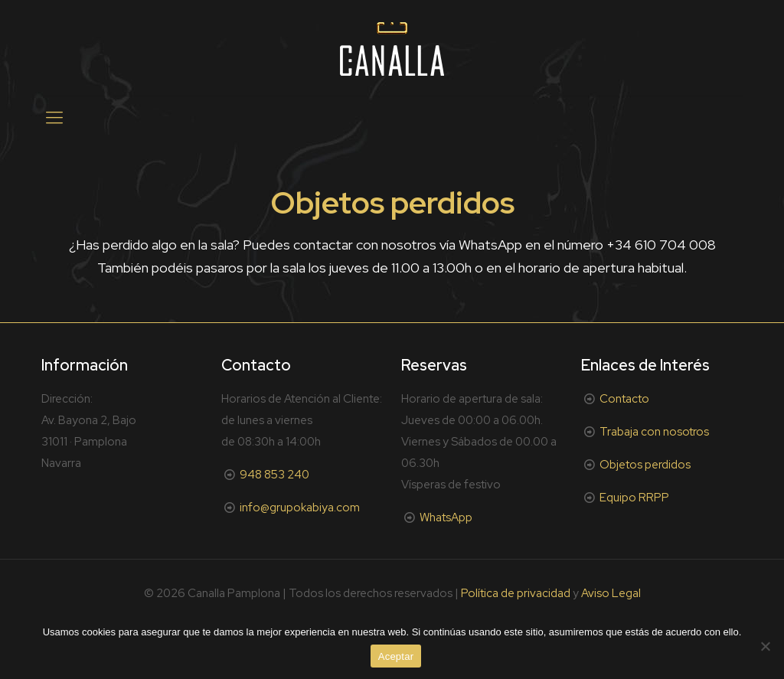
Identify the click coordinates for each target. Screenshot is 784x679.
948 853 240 (274, 475)
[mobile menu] (54, 118)
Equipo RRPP (634, 498)
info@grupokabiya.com (300, 508)
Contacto (624, 399)
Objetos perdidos (645, 465)
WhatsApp (446, 517)
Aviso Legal (611, 593)
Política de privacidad (516, 593)
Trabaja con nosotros (654, 432)
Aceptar (396, 656)
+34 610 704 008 (661, 245)
